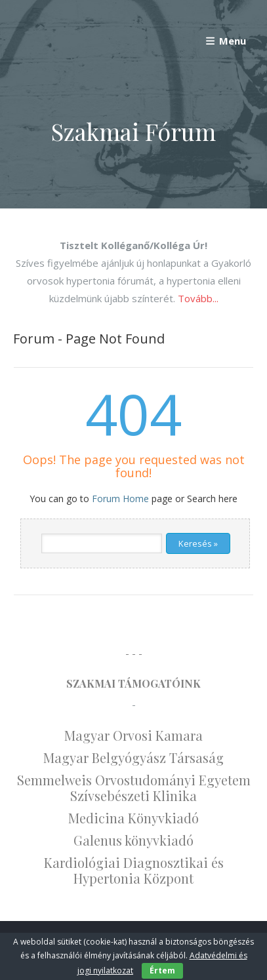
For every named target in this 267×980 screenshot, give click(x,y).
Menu (225, 41)
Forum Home (120, 499)
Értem (162, 970)
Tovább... (198, 298)
